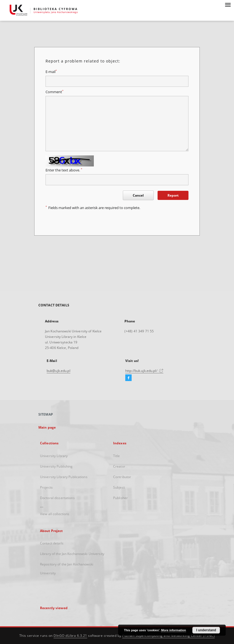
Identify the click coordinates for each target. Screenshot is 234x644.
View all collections (55, 514)
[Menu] (228, 4)
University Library (54, 456)
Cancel (138, 195)
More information (174, 630)
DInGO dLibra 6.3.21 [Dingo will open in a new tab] (70, 636)
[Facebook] (128, 378)
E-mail (51, 72)
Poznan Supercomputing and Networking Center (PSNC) (168, 636)
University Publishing (56, 466)
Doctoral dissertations (57, 498)
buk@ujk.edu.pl (59, 371)
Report (173, 195)
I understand (206, 630)
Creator (119, 466)
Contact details (52, 543)
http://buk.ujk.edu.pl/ (144, 371)
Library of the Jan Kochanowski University (72, 554)
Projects (46, 487)
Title (117, 456)
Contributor (122, 477)
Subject (119, 487)
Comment (54, 92)
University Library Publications (64, 477)
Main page (47, 427)
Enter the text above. (64, 170)
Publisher (120, 498)
